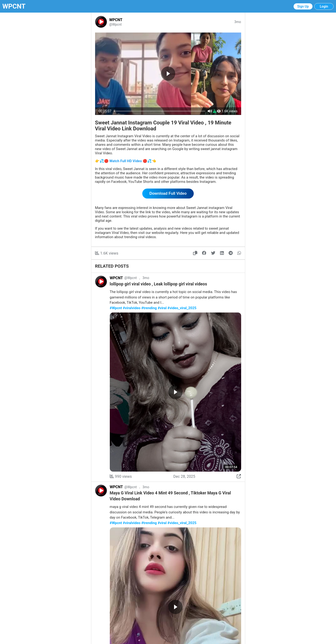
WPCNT (14, 6)
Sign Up (303, 6)
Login (324, 6)
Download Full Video (168, 193)
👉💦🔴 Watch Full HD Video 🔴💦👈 (126, 161)
